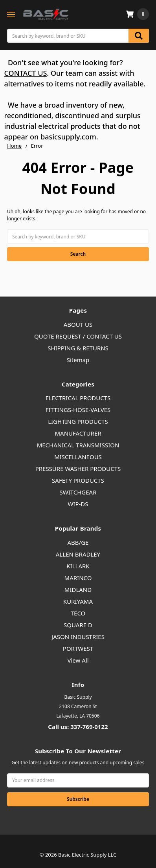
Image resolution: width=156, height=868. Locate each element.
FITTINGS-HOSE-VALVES (78, 410)
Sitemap (78, 360)
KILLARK (78, 566)
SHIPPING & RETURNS (78, 348)
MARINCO (78, 578)
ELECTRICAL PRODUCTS (78, 398)
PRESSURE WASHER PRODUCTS (78, 469)
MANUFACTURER (78, 433)
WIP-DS (78, 504)
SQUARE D (78, 625)
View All (78, 660)
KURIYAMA (78, 601)
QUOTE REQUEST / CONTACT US (78, 336)
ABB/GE (78, 542)
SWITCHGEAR (78, 492)
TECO (78, 613)
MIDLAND (78, 590)
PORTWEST (78, 648)
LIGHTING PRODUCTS (78, 421)
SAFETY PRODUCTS (78, 480)
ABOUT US (78, 324)
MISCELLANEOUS (78, 457)
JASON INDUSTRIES (78, 637)
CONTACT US (26, 73)
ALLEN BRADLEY (78, 554)
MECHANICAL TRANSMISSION (78, 445)
